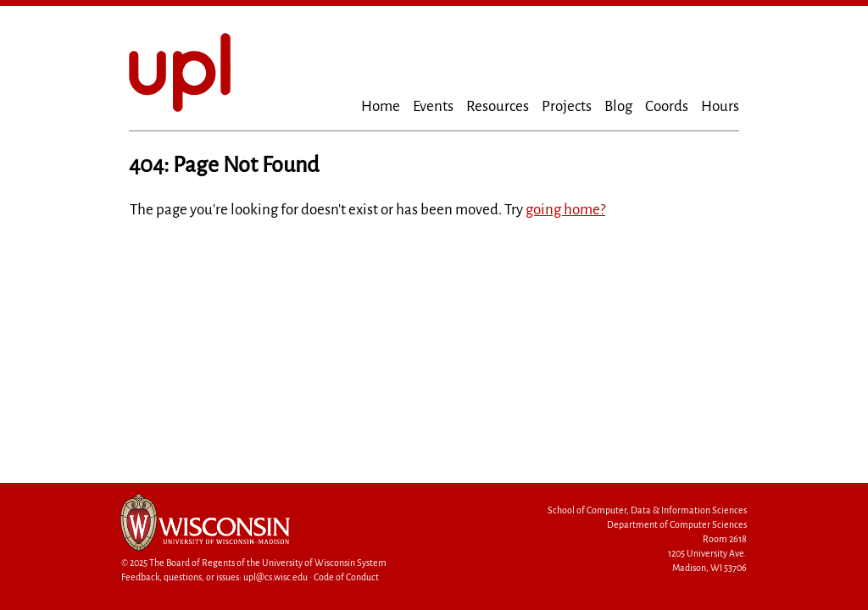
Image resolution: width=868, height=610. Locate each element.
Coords (667, 106)
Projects (567, 106)
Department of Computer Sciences (677, 525)
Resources (498, 106)
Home (381, 106)
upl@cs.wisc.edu (275, 577)
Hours (720, 106)
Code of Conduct (346, 577)
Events (433, 106)
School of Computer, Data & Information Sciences (647, 510)
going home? (565, 210)
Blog (618, 106)
